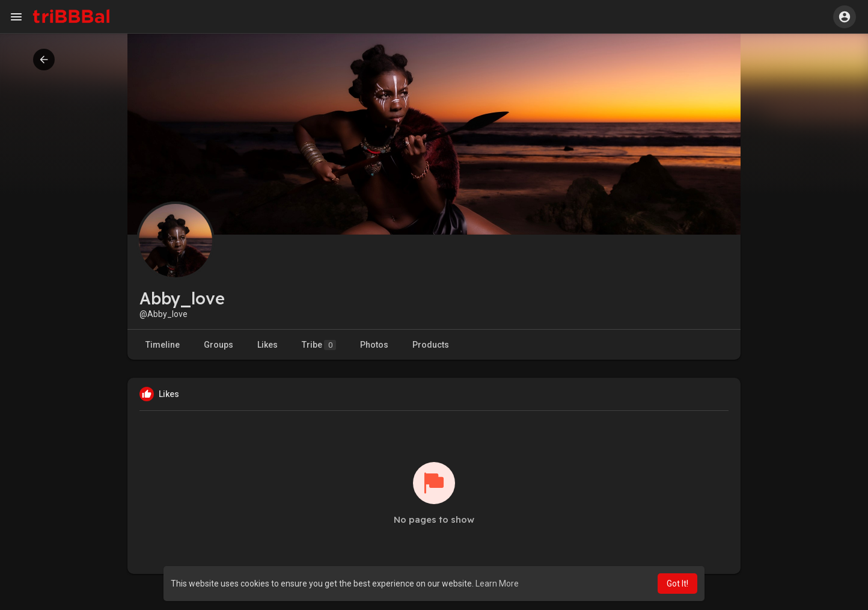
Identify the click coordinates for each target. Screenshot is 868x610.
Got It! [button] (677, 584)
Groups (219, 345)
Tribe (319, 345)
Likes (267, 345)
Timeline (163, 345)
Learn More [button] (497, 584)
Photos (374, 345)
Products (431, 345)
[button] (845, 17)
